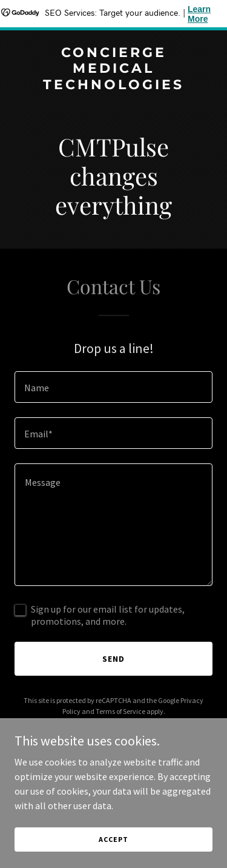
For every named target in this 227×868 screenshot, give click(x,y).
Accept (113, 839)
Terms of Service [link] (120, 711)
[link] (113, 86)
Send (113, 659)
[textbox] (113, 387)
